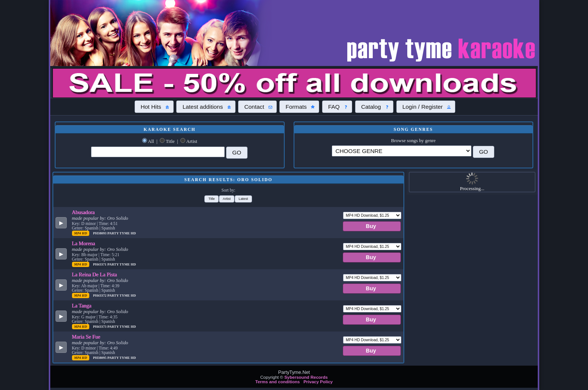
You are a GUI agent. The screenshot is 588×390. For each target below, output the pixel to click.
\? (402, 151)
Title (170, 141)
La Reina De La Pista (94, 274)
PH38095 (100, 358)
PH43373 (100, 327)
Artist (192, 141)
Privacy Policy (318, 382)
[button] (154, 106)
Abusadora (83, 212)
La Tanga (82, 306)
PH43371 (100, 264)
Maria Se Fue (86, 337)
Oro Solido (118, 218)
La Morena (84, 243)
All (151, 141)
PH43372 (100, 295)
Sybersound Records (306, 377)
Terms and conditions (278, 382)
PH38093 (100, 233)
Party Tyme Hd (121, 233)
